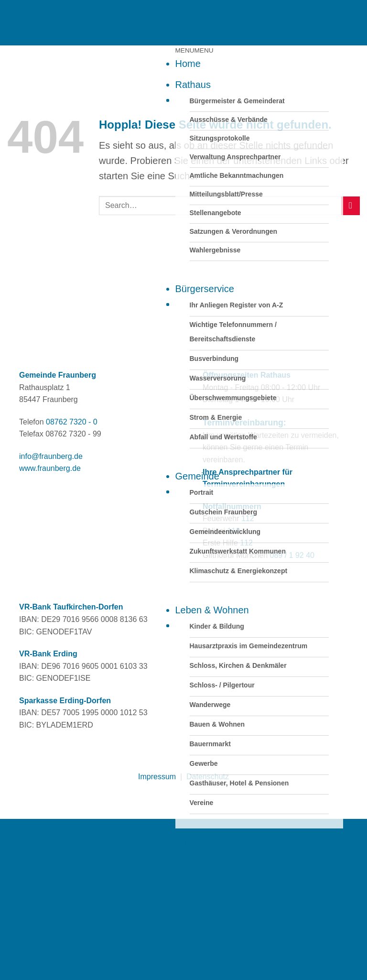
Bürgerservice (205, 289)
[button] (194, 50)
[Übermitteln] (351, 206)
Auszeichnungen (211, 905)
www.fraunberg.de (50, 468)
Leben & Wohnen (212, 610)
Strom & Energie (216, 417)
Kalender (194, 842)
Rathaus (193, 85)
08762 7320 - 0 (72, 422)
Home (188, 64)
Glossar (192, 884)
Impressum (157, 777)
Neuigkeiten (201, 863)
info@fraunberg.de (51, 456)
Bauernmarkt (210, 744)
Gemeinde (197, 476)
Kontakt (192, 926)
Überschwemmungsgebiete (233, 398)
